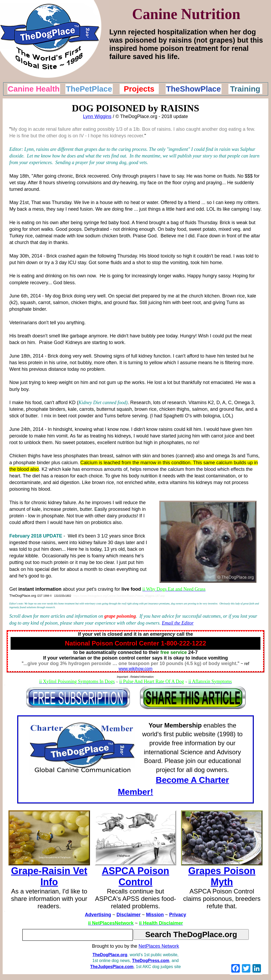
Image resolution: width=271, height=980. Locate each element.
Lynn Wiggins (97, 116)
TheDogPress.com (151, 961)
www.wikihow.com (135, 669)
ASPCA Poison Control (136, 876)
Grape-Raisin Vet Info (49, 876)
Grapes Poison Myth (222, 876)
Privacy (178, 915)
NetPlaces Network (159, 946)
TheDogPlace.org (110, 955)
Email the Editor (178, 623)
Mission (155, 915)
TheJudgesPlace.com (112, 967)
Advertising (98, 915)
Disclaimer (128, 915)
